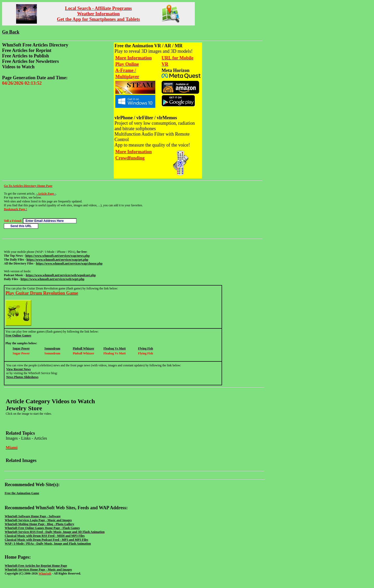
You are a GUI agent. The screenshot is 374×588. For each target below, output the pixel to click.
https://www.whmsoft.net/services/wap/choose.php (69, 263)
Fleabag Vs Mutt (115, 348)
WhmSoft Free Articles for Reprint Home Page (36, 566)
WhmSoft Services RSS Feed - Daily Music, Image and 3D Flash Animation (55, 532)
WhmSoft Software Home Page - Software (33, 516)
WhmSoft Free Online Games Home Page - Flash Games (42, 528)
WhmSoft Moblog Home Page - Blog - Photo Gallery (39, 524)
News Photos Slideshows (22, 377)
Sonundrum (52, 348)
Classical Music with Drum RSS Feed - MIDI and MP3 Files (45, 536)
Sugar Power (21, 348)
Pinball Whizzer (84, 348)
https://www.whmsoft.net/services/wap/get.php (57, 260)
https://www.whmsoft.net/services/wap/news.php (58, 256)
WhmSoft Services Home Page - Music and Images (38, 570)
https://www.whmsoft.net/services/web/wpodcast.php (61, 275)
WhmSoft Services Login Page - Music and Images (38, 520)
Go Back (11, 32)
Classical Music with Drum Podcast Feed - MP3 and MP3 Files (46, 540)
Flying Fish (146, 348)
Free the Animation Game (22, 493)
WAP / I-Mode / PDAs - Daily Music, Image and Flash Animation (48, 544)
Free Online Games (18, 335)
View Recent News (18, 369)
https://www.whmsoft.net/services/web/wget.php (52, 279)
